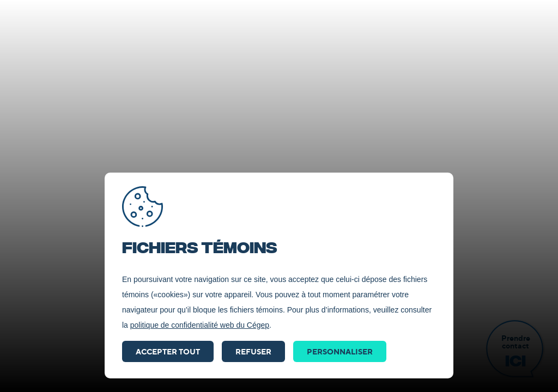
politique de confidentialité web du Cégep (200, 325)
